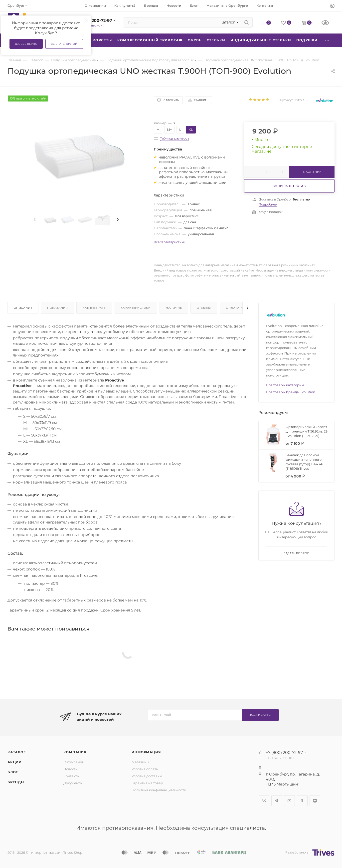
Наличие (174, 308)
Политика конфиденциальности (159, 790)
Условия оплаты (145, 769)
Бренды (16, 782)
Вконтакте (264, 801)
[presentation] (34, 220)
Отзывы (204, 308)
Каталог (17, 752)
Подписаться (261, 715)
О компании (74, 762)
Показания (57, 308)
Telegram (277, 801)
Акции (15, 762)
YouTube (289, 801)
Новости (71, 769)
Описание (23, 308)
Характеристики (136, 308)
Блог (13, 772)
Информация (146, 752)
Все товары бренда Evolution (291, 392)
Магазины (140, 762)
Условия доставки (147, 776)
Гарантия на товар (147, 783)
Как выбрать (94, 308)
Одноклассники (302, 801)
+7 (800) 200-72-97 (92, 21)
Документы (73, 783)
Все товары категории (285, 385)
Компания (75, 752)
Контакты (71, 776)
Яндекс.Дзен (315, 801)
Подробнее (268, 204)
